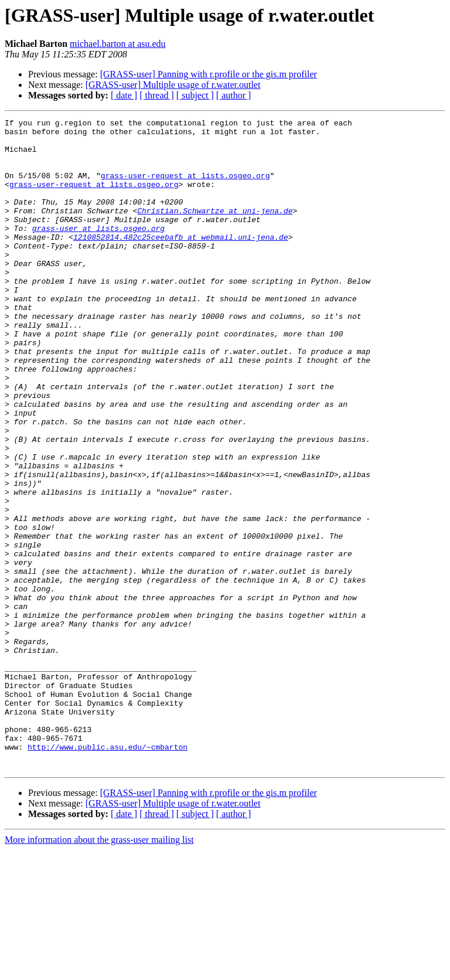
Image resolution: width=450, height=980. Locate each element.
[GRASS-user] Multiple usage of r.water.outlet (173, 85)
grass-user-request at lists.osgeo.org (185, 188)
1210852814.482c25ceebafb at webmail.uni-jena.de (181, 261)
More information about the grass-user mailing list (99, 970)
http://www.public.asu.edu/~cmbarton (108, 873)
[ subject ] (195, 95)
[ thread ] (157, 95)
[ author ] (234, 95)
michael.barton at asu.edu (118, 44)
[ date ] (124, 95)
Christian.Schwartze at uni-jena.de (215, 230)
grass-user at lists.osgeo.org (98, 251)
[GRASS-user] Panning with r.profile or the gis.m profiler (209, 74)
